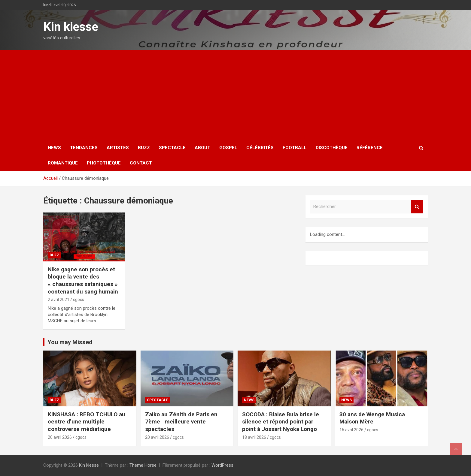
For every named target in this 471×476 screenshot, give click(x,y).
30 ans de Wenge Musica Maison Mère (372, 418)
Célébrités (260, 148)
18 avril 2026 (254, 437)
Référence (370, 148)
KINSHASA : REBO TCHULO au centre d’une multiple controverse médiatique (87, 422)
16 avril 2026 (351, 430)
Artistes (118, 148)
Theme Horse (143, 465)
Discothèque (332, 148)
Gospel (228, 148)
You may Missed (70, 342)
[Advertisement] (235, 95)
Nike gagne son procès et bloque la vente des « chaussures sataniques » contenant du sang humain (83, 280)
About (202, 148)
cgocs (79, 300)
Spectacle (172, 148)
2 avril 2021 (59, 300)
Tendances (84, 148)
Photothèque (104, 163)
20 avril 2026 (60, 437)
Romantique (63, 163)
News (54, 148)
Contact (141, 163)
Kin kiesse (71, 27)
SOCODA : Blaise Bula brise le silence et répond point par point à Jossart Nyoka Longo (281, 422)
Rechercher (417, 207)
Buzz (144, 148)
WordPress (222, 465)
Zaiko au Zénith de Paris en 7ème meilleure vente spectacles (181, 422)
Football (295, 148)
